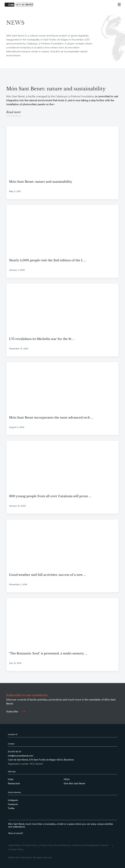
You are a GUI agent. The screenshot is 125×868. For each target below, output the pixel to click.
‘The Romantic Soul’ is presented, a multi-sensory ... (48, 653)
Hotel (11, 779)
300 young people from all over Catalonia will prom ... (50, 496)
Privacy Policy (30, 845)
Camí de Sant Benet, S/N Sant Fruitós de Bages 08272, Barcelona (41, 760)
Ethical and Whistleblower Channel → (92, 845)
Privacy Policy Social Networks (55, 845)
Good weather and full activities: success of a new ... (47, 575)
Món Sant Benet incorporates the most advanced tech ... (51, 418)
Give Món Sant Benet (74, 783)
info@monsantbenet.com (21, 756)
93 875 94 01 (14, 752)
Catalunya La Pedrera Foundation (75, 96)
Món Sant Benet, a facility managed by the (31, 96)
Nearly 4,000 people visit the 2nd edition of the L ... (48, 260)
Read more (14, 112)
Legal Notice (14, 845)
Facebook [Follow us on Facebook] (13, 804)
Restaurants (14, 783)
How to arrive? (16, 833)
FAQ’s (67, 779)
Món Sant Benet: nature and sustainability (56, 89)
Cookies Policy (16, 849)
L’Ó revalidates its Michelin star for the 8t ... (42, 339)
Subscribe (16, 711)
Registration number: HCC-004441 (25, 764)
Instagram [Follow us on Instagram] (13, 800)
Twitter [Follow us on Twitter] (11, 808)
